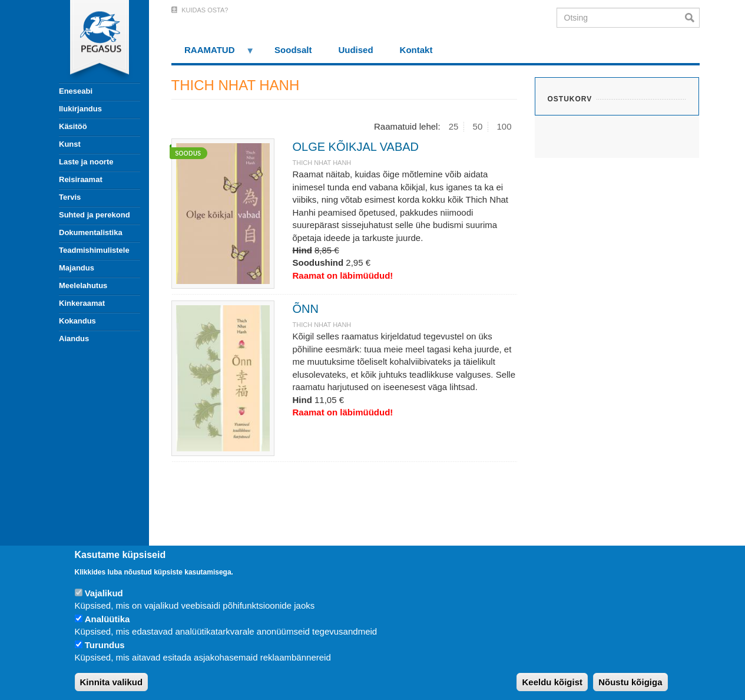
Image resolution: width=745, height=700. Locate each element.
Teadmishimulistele (94, 250)
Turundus (105, 645)
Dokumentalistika (91, 232)
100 (504, 126)
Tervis (70, 197)
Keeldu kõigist (552, 682)
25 (454, 126)
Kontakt (416, 50)
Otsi (692, 18)
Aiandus (74, 339)
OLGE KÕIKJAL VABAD (355, 147)
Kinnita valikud (112, 682)
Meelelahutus (83, 285)
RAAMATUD (213, 54)
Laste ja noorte (86, 162)
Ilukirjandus (80, 109)
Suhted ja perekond (95, 215)
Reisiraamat (81, 179)
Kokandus (77, 321)
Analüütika (107, 619)
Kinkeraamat (82, 303)
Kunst (70, 144)
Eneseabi (76, 91)
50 (478, 126)
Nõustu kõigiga (630, 682)
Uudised (355, 50)
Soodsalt (293, 50)
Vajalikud (104, 593)
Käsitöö (73, 126)
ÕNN (305, 309)
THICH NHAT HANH (322, 163)
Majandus (77, 268)
